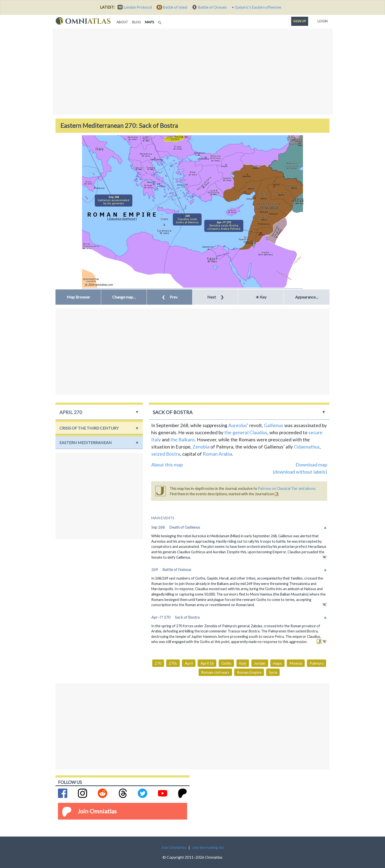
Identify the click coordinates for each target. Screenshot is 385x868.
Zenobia (201, 447)
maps (151, 22)
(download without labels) (300, 472)
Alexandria (207, 247)
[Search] (160, 21)
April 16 (207, 663)
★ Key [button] (261, 297)
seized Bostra (166, 454)
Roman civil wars (215, 672)
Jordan (260, 663)
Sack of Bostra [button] (173, 412)
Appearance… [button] (307, 297)
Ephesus (181, 185)
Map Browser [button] (78, 297)
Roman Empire (249, 672)
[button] (124, 297)
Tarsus (246, 193)
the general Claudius (246, 432)
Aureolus (238, 425)
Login (322, 20)
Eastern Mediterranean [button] (86, 442)
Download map (311, 465)
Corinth (151, 182)
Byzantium (200, 153)
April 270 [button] (71, 412)
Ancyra (224, 166)
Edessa (276, 185)
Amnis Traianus (223, 254)
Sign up (300, 21)
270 (158, 663)
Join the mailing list (208, 847)
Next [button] (215, 297)
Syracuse (100, 188)
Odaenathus (307, 447)
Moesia (296, 663)
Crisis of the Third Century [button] (89, 428)
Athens (162, 186)
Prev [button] (170, 297)
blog (137, 22)
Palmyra (273, 214)
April (189, 663)
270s (173, 663)
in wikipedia (325, 557)
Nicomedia (204, 159)
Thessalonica (157, 159)
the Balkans (183, 440)
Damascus (265, 224)
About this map (167, 465)
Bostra (261, 235)
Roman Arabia (217, 454)
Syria (273, 672)
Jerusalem (250, 243)
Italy (243, 663)
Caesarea (246, 176)
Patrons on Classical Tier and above (287, 488)
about (122, 22)
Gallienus (274, 425)
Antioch (250, 199)
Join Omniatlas (97, 811)
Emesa (265, 212)
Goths (226, 663)
